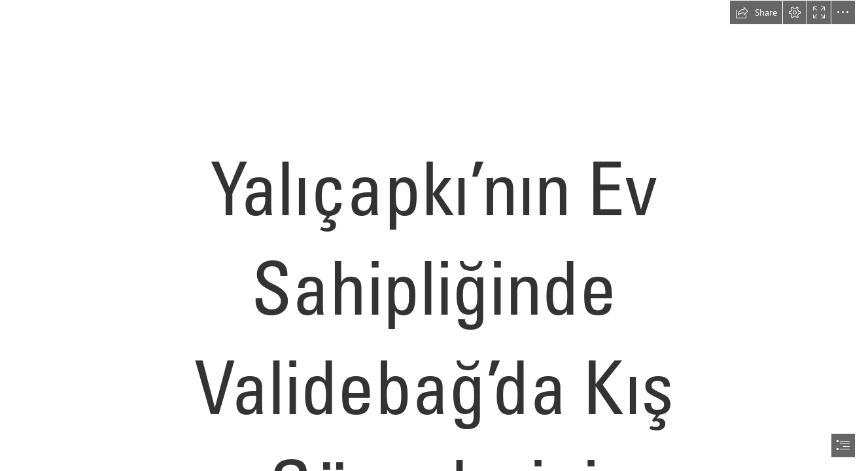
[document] (434, 235)
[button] (756, 12)
